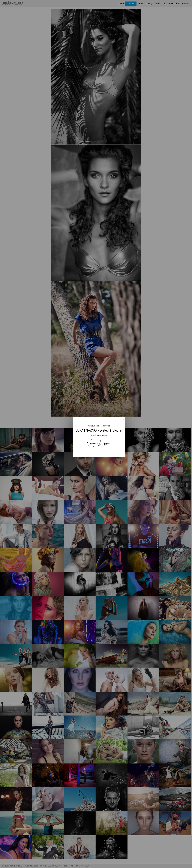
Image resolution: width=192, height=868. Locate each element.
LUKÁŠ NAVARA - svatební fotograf (99, 431)
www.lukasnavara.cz (99, 435)
